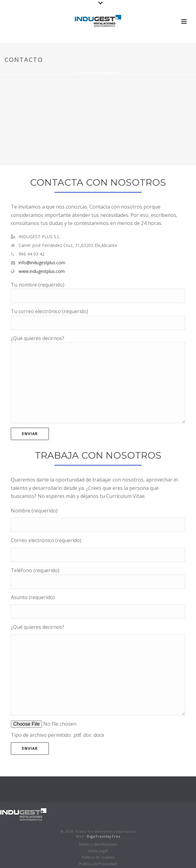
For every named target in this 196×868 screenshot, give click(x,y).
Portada (85, 73)
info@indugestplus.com (42, 263)
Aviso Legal (98, 851)
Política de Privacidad (98, 864)
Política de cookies (98, 857)
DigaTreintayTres (103, 836)
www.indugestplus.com (42, 271)
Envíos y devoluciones (98, 844)
